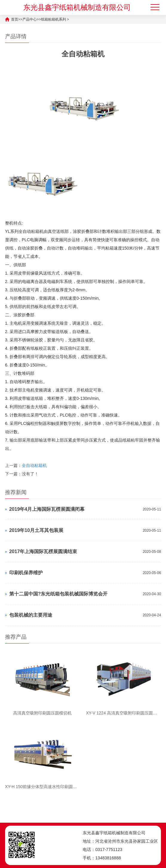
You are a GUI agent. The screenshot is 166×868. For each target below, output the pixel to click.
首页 (15, 19)
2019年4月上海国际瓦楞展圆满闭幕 (47, 509)
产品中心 (30, 19)
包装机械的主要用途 (31, 615)
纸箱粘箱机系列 (53, 19)
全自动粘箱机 (34, 465)
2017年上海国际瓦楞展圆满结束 (43, 551)
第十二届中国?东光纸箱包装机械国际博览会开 (59, 594)
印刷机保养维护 (26, 573)
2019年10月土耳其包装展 (36, 530)
